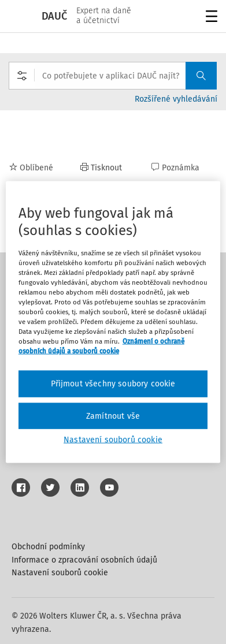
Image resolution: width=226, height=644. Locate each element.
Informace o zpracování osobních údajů (84, 560)
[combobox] (113, 76)
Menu (210, 18)
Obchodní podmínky (48, 547)
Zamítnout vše (113, 416)
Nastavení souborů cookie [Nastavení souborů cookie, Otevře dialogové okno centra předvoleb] (113, 440)
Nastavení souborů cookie (60, 573)
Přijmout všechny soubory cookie (113, 384)
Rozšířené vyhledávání (176, 99)
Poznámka (175, 168)
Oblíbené (31, 168)
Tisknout (101, 168)
